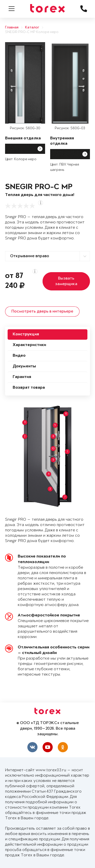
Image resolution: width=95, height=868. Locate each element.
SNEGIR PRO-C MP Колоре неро (32, 32)
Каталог (32, 28)
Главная (12, 28)
